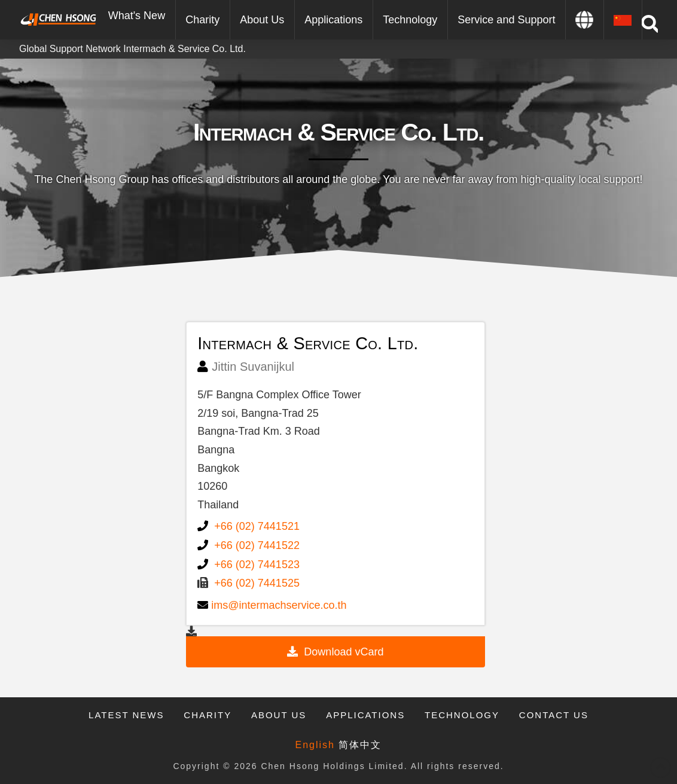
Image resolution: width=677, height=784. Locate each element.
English (315, 745)
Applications (365, 715)
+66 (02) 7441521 (257, 526)
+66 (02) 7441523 (257, 565)
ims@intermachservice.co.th (279, 605)
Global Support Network (70, 49)
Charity (208, 715)
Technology (462, 715)
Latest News (126, 715)
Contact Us (554, 715)
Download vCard (344, 652)
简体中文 (360, 745)
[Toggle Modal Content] (650, 24)
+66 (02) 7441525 (257, 583)
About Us (279, 715)
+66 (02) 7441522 (257, 545)
